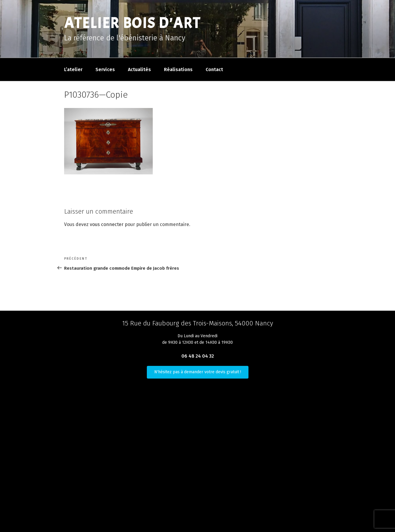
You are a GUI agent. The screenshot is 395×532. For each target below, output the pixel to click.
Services (105, 69)
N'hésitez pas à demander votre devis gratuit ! (198, 372)
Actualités (139, 69)
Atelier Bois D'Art (133, 23)
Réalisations (178, 69)
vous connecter (107, 224)
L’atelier (73, 69)
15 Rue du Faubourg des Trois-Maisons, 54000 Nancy (198, 323)
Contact (214, 69)
